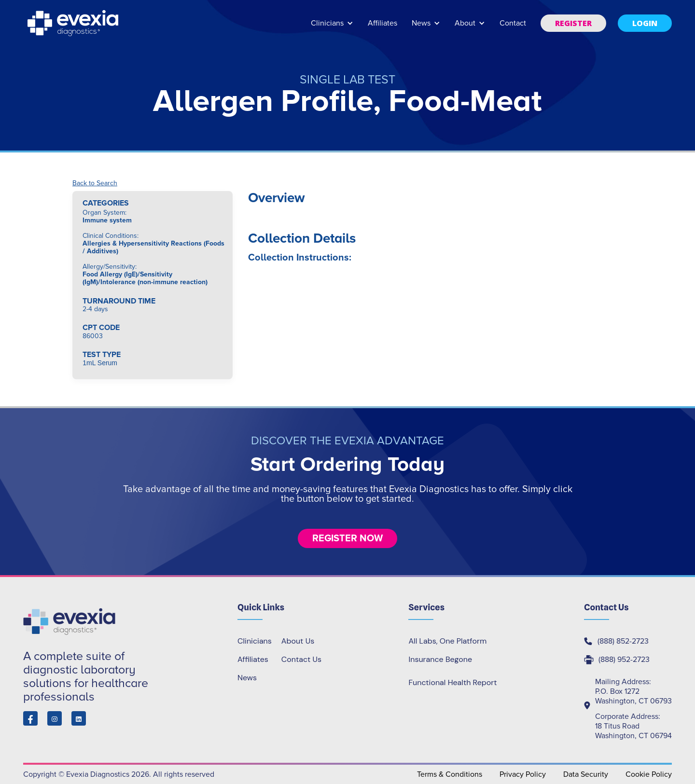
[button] (332, 28)
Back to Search (95, 183)
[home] (74, 23)
